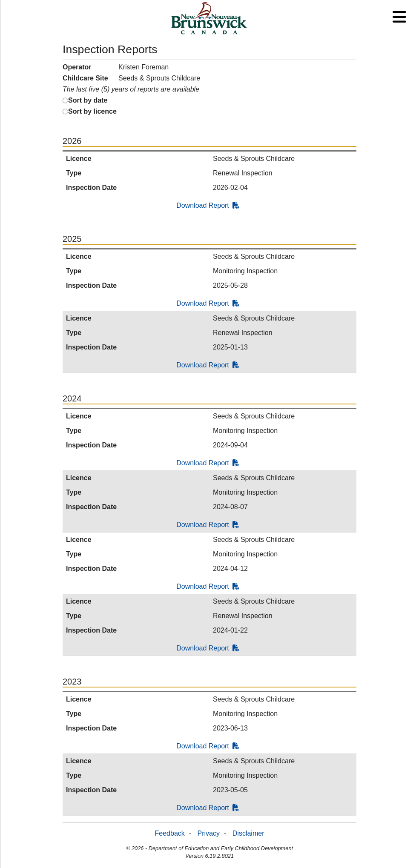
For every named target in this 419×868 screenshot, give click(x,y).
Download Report (208, 205)
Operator (77, 67)
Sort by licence (92, 111)
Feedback (170, 833)
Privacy (209, 833)
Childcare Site (85, 78)
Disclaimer (248, 833)
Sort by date (88, 100)
